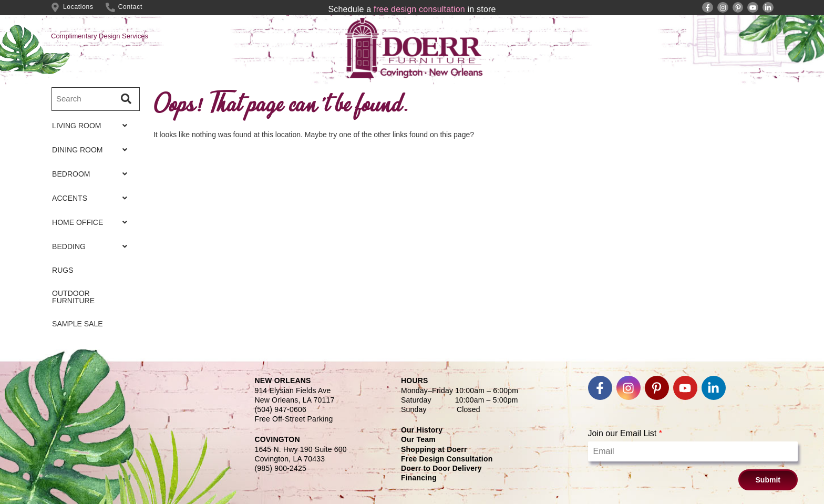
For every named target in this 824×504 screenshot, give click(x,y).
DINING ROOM (92, 150)
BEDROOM (92, 174)
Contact (130, 7)
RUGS (63, 270)
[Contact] (110, 7)
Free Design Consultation (447, 459)
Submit (768, 480)
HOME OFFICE (92, 222)
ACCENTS (92, 198)
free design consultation (419, 9)
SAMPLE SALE (78, 324)
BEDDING (92, 246)
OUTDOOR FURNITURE (73, 297)
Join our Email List (625, 433)
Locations (78, 7)
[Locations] (55, 7)
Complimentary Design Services (100, 36)
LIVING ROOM (92, 126)
